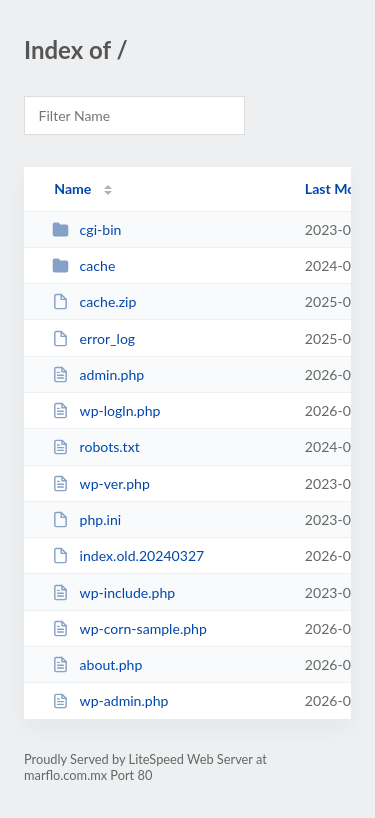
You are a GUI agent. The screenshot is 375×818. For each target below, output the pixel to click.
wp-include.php (113, 592)
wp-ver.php (101, 483)
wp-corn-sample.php (129, 628)
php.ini (86, 519)
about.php (97, 664)
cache (83, 265)
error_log (93, 338)
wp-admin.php (110, 700)
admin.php (98, 374)
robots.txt (96, 446)
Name (72, 188)
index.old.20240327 (128, 555)
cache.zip (94, 301)
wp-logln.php (106, 410)
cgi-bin (86, 229)
